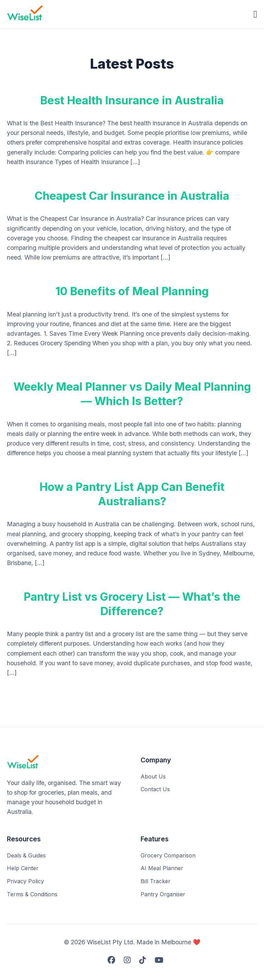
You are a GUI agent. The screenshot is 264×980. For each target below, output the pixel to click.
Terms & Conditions (32, 894)
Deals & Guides (26, 855)
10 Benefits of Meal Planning (132, 291)
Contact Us (155, 789)
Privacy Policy (25, 881)
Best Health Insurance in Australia (132, 100)
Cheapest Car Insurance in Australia (132, 196)
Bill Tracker (156, 881)
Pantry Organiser (163, 894)
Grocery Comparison (168, 855)
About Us (153, 776)
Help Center (23, 868)
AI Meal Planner (162, 868)
